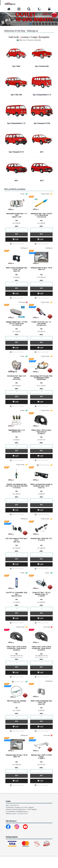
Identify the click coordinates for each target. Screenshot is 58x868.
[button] (3, 23)
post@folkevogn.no (22, 824)
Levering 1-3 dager (29, 37)
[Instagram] (18, 839)
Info (17, 246)
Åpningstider (44, 37)
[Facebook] (10, 839)
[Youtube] (27, 839)
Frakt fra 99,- (14, 37)
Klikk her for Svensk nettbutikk (30, 40)
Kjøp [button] (17, 252)
